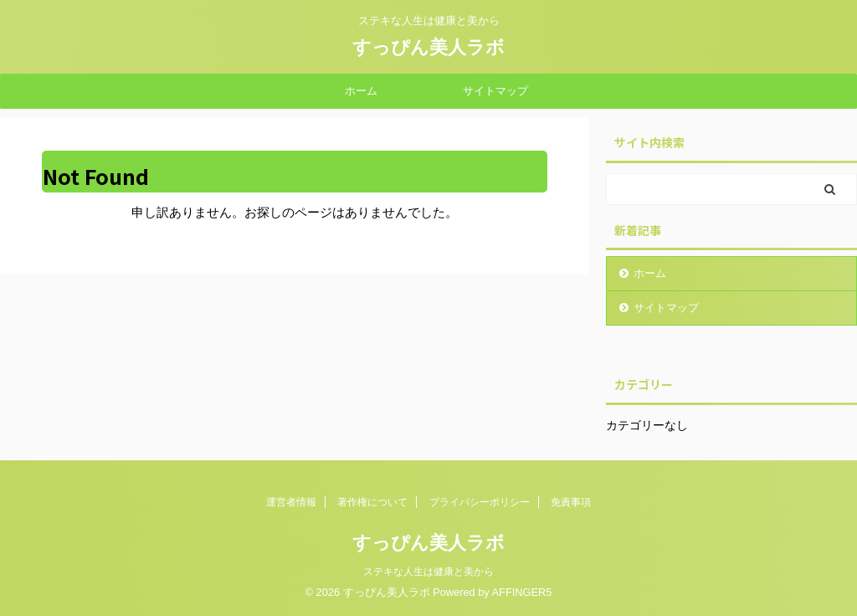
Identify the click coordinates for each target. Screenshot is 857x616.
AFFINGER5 (522, 592)
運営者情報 (291, 502)
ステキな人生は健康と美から (428, 572)
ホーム (361, 91)
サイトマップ (495, 91)
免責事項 (571, 502)
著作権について (372, 502)
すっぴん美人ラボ (428, 47)
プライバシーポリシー (480, 502)
